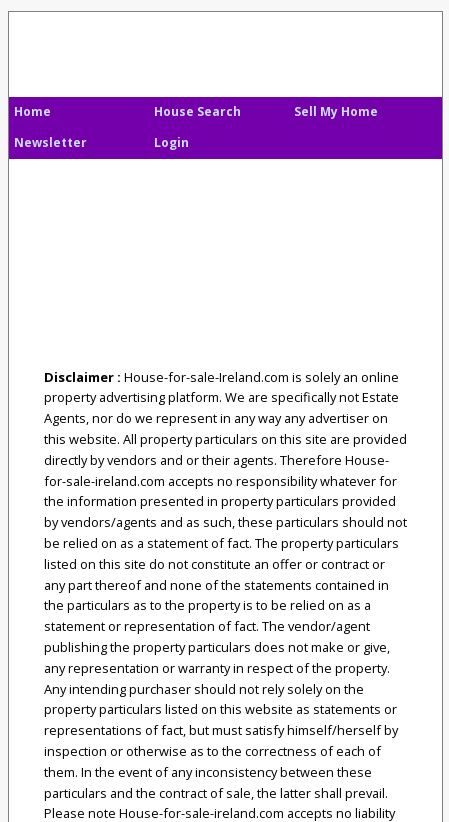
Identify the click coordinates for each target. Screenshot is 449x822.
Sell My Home (336, 111)
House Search (197, 111)
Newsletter (50, 142)
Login (171, 142)
